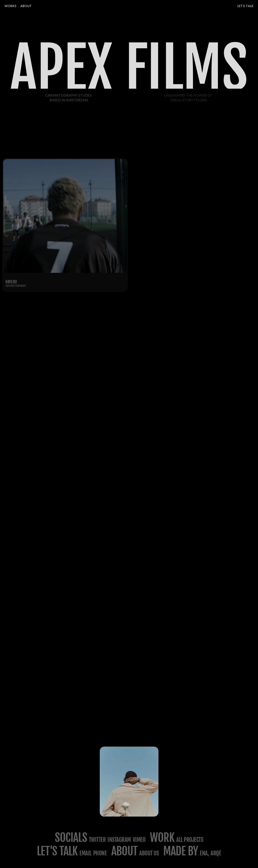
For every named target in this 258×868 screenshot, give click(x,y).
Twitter (97, 840)
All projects (190, 840)
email (85, 853)
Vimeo (139, 840)
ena (204, 853)
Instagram (119, 840)
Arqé (216, 853)
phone (100, 853)
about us (149, 853)
